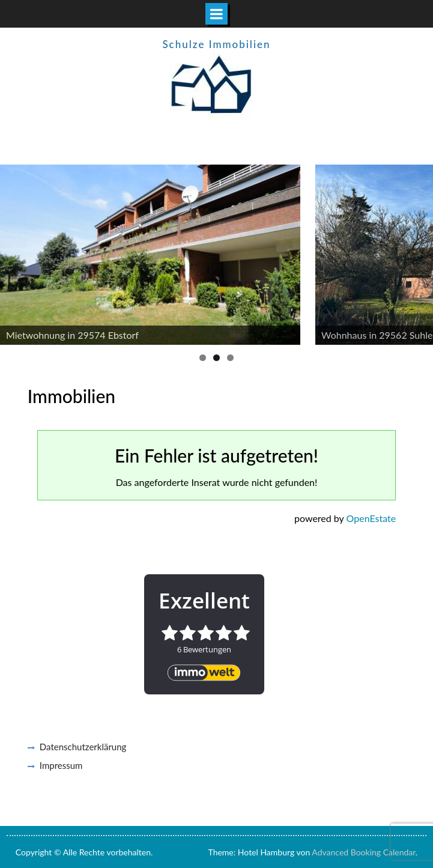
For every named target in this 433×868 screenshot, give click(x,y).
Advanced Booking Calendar (364, 852)
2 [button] (216, 358)
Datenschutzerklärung (83, 747)
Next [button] (418, 252)
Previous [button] (15, 252)
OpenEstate (371, 518)
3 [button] (230, 358)
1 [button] (203, 358)
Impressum (61, 765)
